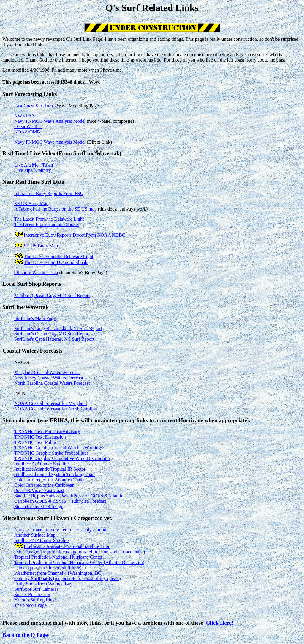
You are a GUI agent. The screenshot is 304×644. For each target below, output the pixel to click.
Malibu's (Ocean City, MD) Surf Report (52, 295)
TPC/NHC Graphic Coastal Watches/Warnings (58, 448)
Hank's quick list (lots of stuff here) (48, 568)
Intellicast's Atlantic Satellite (41, 464)
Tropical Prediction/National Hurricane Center (58, 557)
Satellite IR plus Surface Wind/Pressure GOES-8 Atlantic (69, 496)
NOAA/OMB (27, 132)
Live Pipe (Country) (33, 170)
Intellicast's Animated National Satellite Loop (67, 546)
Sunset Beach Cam (32, 594)
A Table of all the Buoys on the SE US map (56, 209)
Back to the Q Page (25, 635)
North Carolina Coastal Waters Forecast (52, 383)
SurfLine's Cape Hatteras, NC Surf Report (54, 339)
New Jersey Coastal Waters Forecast (49, 378)
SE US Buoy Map (31, 204)
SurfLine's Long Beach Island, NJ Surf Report (58, 328)
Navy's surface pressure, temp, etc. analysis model (62, 530)
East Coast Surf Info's (35, 106)
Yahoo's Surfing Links (35, 600)
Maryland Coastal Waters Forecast (47, 372)
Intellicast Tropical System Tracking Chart (55, 474)
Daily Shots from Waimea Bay (43, 584)
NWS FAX (25, 116)
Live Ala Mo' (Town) (34, 165)
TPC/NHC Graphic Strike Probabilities (51, 453)
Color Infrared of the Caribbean (44, 485)
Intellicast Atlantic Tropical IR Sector (50, 469)
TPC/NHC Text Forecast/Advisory (47, 432)
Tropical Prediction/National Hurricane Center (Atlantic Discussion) (79, 562)
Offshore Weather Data (36, 272)
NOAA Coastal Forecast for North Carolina (56, 409)
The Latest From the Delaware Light (49, 219)
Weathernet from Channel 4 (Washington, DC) (58, 573)
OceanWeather (28, 127)
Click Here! (219, 623)
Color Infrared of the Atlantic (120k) (49, 480)
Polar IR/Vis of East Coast (39, 490)
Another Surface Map (35, 535)
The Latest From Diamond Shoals (46, 224)
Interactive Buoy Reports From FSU (49, 193)
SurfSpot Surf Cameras (36, 589)
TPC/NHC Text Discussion (40, 437)
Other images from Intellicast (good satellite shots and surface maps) (80, 552)
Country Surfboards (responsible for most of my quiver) (68, 578)
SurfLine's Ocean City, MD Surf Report (52, 334)
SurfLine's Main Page (35, 318)
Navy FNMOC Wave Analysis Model (50, 121)
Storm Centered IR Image (39, 506)
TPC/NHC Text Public (36, 442)
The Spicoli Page (30, 605)
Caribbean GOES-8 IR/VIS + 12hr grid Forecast (60, 501)
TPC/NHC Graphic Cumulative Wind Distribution (62, 458)
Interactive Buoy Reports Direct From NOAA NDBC (74, 235)
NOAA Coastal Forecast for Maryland (50, 403)
